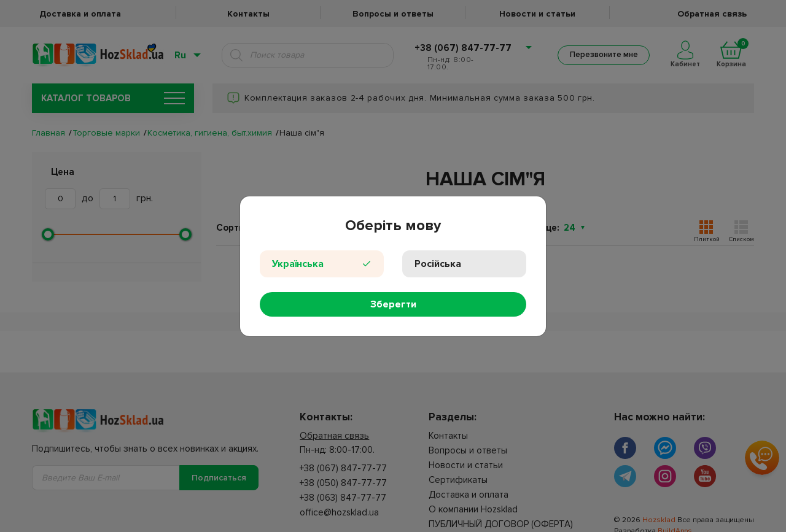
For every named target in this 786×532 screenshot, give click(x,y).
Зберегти (393, 304)
